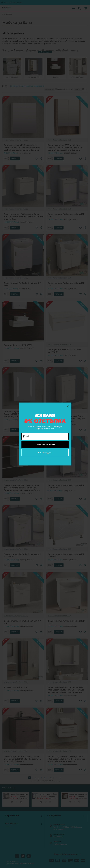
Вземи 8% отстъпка (45, 444)
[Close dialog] (68, 406)
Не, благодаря (45, 453)
